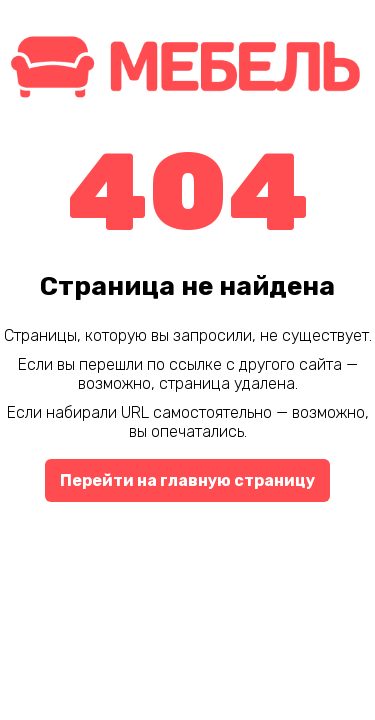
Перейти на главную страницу (187, 480)
